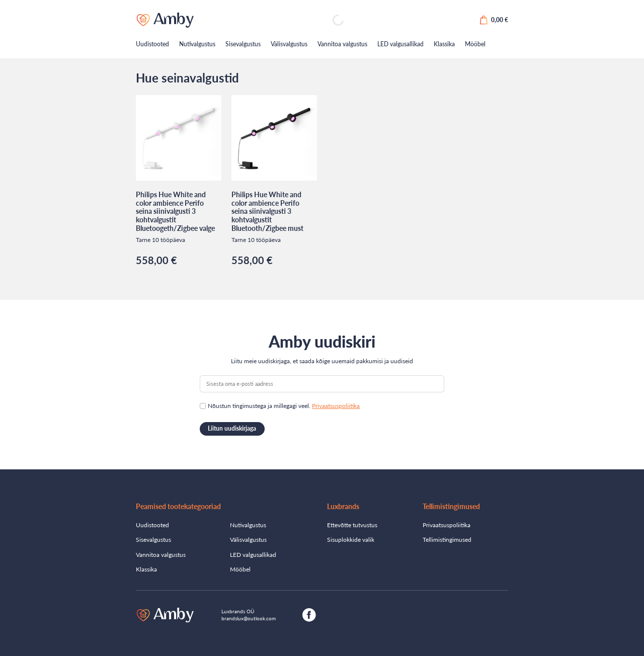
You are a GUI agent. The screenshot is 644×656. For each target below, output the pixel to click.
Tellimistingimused (447, 540)
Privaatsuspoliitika (336, 406)
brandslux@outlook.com (249, 618)
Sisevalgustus (243, 44)
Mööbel (475, 44)
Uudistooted (152, 44)
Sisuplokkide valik (351, 540)
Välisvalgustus (289, 44)
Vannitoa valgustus (342, 44)
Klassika (444, 44)
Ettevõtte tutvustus (352, 525)
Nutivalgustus (197, 44)
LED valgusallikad (400, 44)
